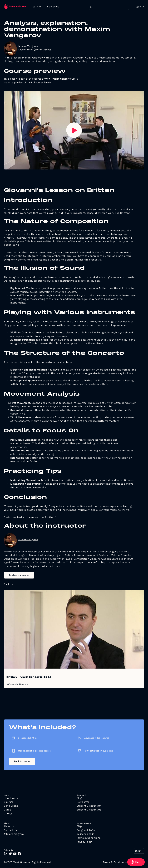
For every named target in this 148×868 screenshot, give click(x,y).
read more (54, 566)
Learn (35, 6)
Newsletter (83, 802)
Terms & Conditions (89, 838)
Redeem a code (85, 834)
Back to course (22, 761)
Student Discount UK (89, 806)
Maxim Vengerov (28, 46)
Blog (79, 798)
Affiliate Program (14, 834)
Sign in (140, 7)
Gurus (7, 810)
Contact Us (10, 830)
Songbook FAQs (86, 830)
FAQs (79, 826)
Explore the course (19, 575)
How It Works (12, 798)
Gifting (8, 814)
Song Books (11, 806)
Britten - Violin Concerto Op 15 (29, 677)
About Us (9, 826)
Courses (9, 802)
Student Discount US (89, 810)
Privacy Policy (84, 842)
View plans (53, 7)
